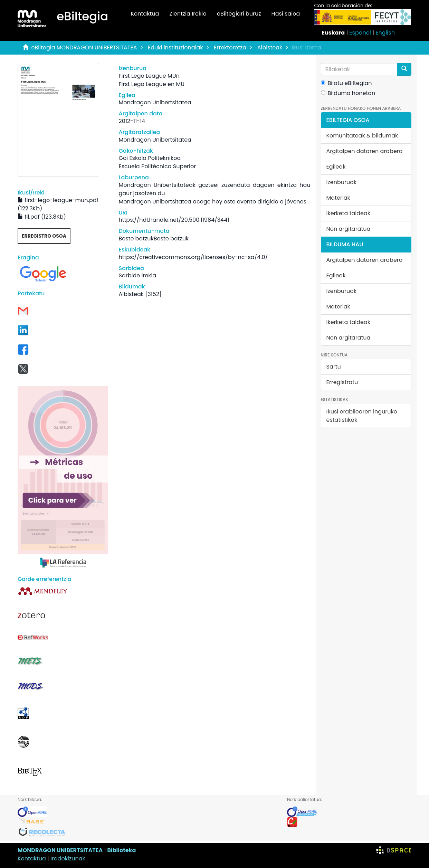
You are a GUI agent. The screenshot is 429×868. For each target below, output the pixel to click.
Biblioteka (121, 850)
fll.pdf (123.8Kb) (42, 217)
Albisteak (270, 47)
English (385, 33)
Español (360, 33)
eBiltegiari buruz (239, 14)
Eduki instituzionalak (175, 47)
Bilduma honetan (348, 93)
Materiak (338, 198)
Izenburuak (342, 182)
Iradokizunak (68, 859)
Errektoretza (230, 47)
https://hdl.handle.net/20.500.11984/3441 (174, 220)
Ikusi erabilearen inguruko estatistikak (362, 416)
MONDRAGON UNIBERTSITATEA (60, 850)
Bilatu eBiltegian (346, 83)
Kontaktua (145, 14)
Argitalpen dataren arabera (365, 151)
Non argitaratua (349, 229)
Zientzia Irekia (188, 14)
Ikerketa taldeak (349, 213)
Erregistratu (342, 382)
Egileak (336, 167)
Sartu (334, 367)
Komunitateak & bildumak (362, 136)
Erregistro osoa (44, 236)
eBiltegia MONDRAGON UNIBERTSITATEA (84, 47)
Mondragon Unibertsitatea (155, 102)
